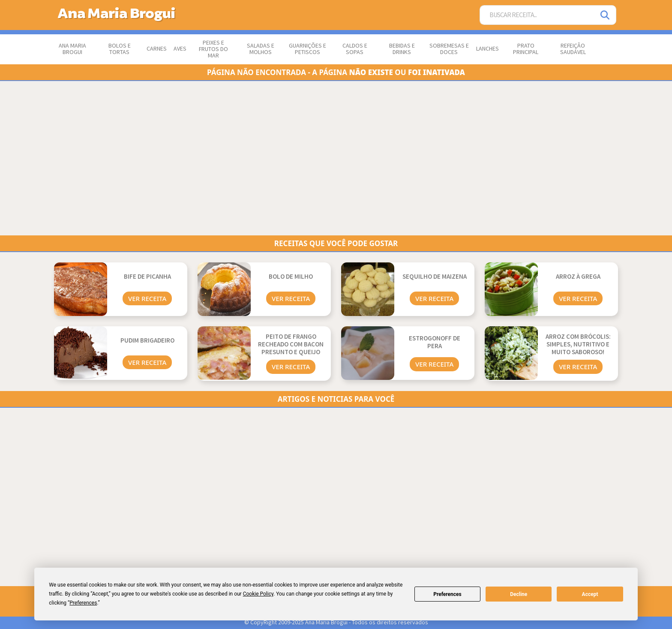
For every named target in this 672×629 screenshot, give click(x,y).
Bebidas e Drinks (402, 49)
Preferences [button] (83, 603)
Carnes (157, 49)
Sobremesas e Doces (449, 49)
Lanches (487, 49)
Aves (180, 49)
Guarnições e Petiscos (307, 49)
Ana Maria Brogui (72, 49)
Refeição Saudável (573, 49)
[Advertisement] (311, 158)
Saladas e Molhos (261, 49)
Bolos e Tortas (120, 49)
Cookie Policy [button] (258, 594)
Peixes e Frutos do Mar (213, 49)
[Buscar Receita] (537, 15)
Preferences (447, 594)
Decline (519, 594)
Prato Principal (526, 49)
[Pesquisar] (606, 15)
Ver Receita (147, 298)
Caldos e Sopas (355, 49)
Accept (590, 594)
